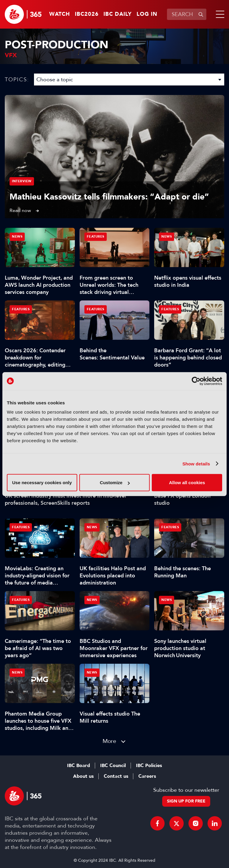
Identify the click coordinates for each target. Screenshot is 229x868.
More (109, 741)
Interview (22, 181)
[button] (219, 14)
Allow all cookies (187, 483)
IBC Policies (149, 766)
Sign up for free (186, 801)
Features (96, 237)
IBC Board (79, 766)
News (17, 237)
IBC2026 (87, 14)
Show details (196, 463)
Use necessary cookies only (42, 483)
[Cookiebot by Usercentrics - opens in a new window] (196, 381)
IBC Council (113, 766)
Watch (60, 14)
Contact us (116, 776)
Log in (147, 14)
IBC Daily (118, 14)
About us (83, 776)
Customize (115, 483)
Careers (147, 776)
